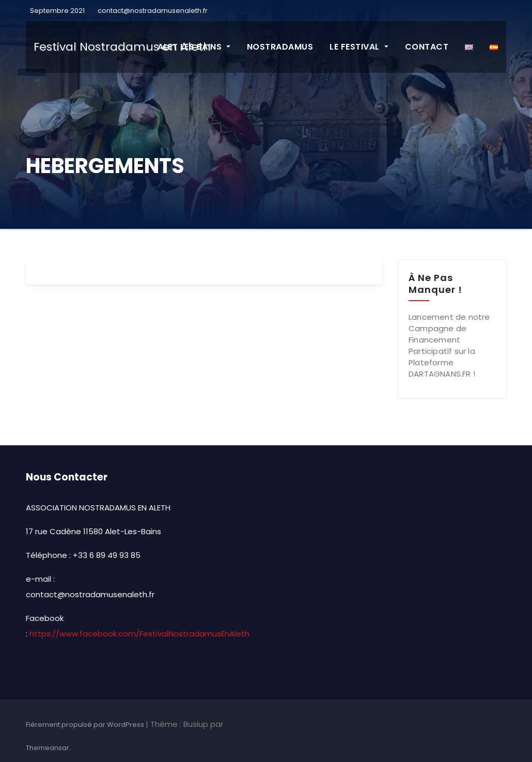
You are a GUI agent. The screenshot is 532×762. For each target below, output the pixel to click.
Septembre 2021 (57, 11)
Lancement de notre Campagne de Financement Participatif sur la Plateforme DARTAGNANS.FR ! (449, 345)
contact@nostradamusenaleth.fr (153, 11)
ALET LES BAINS (194, 47)
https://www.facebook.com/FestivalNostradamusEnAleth (139, 634)
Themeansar (48, 748)
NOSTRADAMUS (280, 47)
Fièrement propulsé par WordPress (86, 725)
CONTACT (427, 47)
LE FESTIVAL (359, 47)
